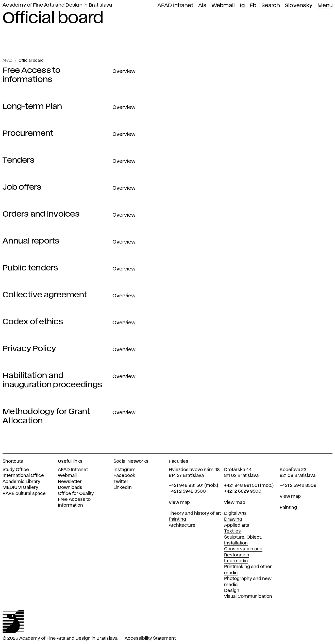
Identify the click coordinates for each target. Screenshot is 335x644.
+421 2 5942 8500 (187, 491)
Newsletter (70, 482)
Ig (242, 5)
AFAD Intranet (175, 5)
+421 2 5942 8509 (298, 486)
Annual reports (31, 241)
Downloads (70, 488)
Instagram (124, 470)
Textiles (232, 531)
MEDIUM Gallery (20, 488)
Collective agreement (45, 295)
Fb (253, 5)
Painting (177, 519)
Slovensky (299, 5)
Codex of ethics (33, 322)
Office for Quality (76, 494)
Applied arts (237, 525)
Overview (124, 71)
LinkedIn (123, 488)
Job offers (22, 187)
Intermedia (236, 561)
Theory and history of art (195, 513)
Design (232, 591)
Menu (325, 5)
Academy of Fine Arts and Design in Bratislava (57, 5)
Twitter (121, 482)
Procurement (28, 133)
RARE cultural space (24, 494)
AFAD (7, 61)
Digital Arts (235, 513)
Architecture (182, 525)
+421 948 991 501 (242, 486)
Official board (31, 61)
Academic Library (21, 482)
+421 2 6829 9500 (243, 491)
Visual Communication (248, 597)
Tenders (19, 160)
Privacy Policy (29, 349)
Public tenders (30, 268)
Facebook (124, 476)
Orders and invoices (41, 214)
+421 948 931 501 (186, 486)
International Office (23, 476)
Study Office (16, 470)
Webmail (223, 5)
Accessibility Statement (150, 638)
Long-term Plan (32, 107)
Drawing (233, 519)
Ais (202, 5)
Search (271, 5)
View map (179, 503)
